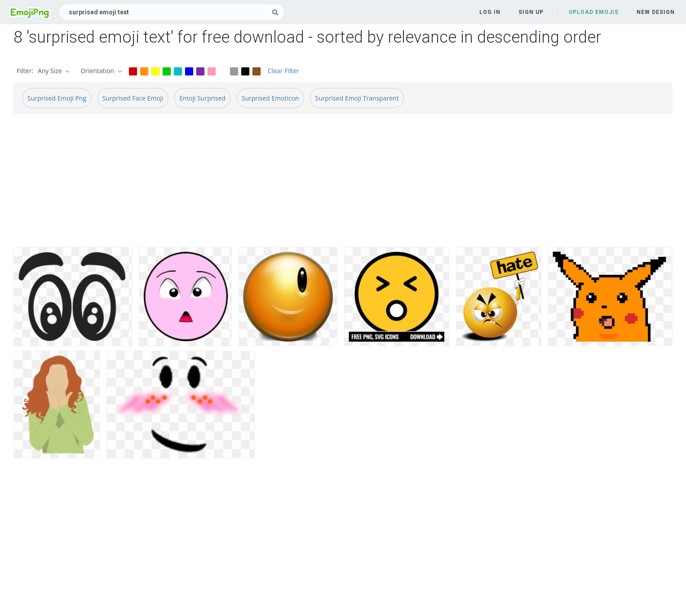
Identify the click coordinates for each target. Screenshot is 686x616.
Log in (490, 12)
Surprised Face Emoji (133, 98)
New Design (656, 12)
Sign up (531, 12)
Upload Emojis (594, 12)
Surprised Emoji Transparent (357, 98)
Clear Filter (283, 71)
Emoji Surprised (202, 98)
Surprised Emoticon (270, 98)
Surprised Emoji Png (57, 98)
